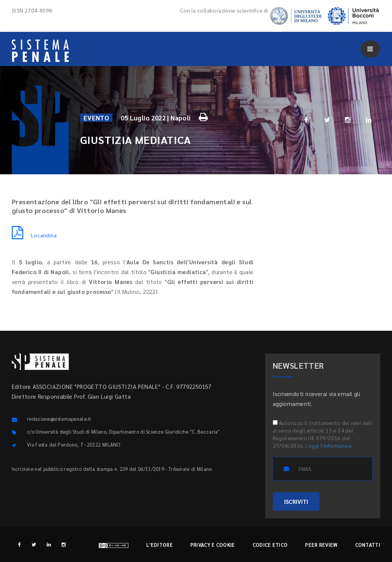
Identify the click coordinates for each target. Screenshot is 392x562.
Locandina (34, 235)
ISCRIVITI (296, 501)
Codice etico (270, 545)
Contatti (368, 545)
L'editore (160, 545)
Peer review (321, 545)
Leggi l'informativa (328, 445)
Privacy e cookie (213, 545)
